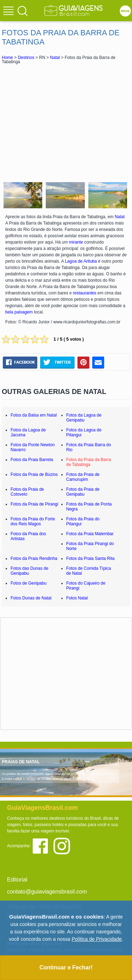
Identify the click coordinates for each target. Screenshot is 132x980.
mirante (76, 242)
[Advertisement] (66, 122)
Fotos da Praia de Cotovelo (27, 492)
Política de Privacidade (96, 939)
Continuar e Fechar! (66, 967)
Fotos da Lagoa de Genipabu (84, 418)
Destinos (26, 58)
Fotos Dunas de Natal (31, 598)
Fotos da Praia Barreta (32, 460)
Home (7, 58)
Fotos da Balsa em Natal (34, 415)
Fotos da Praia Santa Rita (90, 558)
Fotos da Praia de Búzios (34, 474)
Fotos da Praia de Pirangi (34, 504)
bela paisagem (19, 312)
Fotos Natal (77, 598)
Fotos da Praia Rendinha (34, 558)
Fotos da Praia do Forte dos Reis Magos (33, 521)
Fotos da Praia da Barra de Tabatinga (89, 462)
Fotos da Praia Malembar (90, 534)
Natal (55, 58)
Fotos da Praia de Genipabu (83, 492)
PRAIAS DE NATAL (21, 762)
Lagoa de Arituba (81, 261)
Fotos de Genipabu (29, 583)
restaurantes (85, 293)
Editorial (17, 880)
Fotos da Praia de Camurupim (83, 477)
